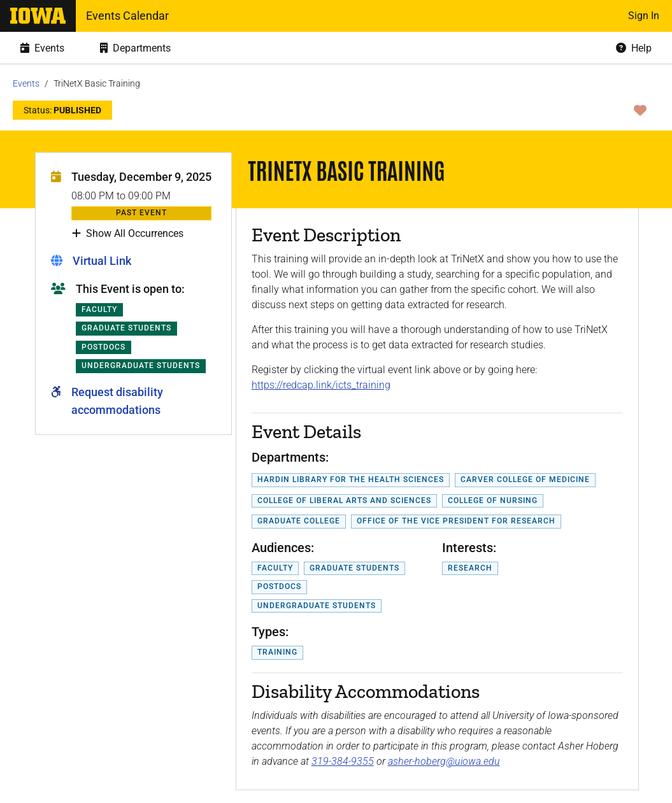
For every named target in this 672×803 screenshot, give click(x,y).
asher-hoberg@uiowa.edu (444, 761)
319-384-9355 (343, 761)
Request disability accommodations (117, 401)
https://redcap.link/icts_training (321, 385)
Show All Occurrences (128, 234)
